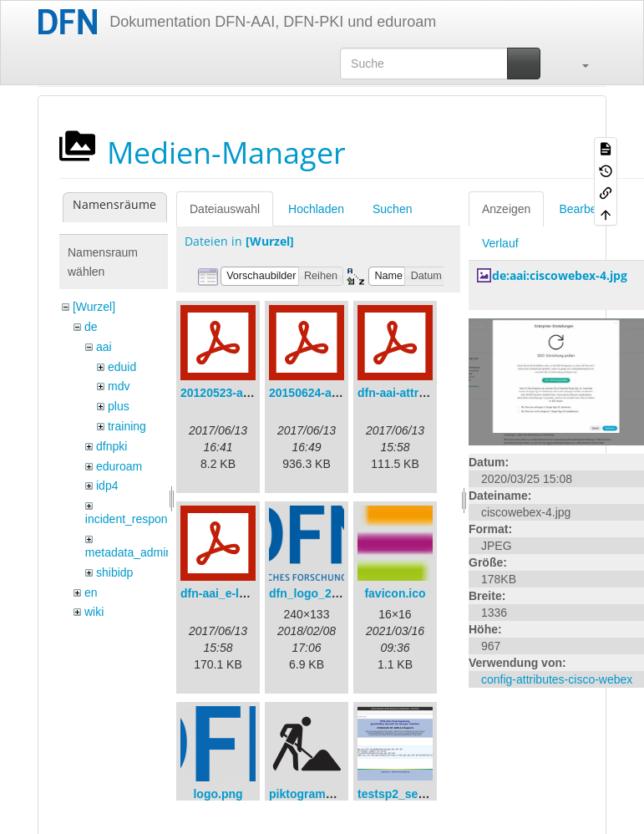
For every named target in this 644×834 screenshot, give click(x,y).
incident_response (133, 519)
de (91, 327)
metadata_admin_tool (142, 552)
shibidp (114, 572)
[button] (577, 64)
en (91, 592)
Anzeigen (506, 209)
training (127, 426)
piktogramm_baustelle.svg (343, 794)
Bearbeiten (587, 209)
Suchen (392, 209)
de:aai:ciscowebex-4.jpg (560, 275)
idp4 (107, 486)
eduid (122, 367)
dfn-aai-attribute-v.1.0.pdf (427, 393)
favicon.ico (395, 593)
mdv (119, 386)
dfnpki (112, 446)
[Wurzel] (94, 307)
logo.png (218, 794)
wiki (94, 612)
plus (119, 406)
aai (104, 347)
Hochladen (316, 209)
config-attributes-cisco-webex (557, 679)
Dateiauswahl (225, 209)
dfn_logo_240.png (319, 593)
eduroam (119, 466)
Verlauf (500, 243)
